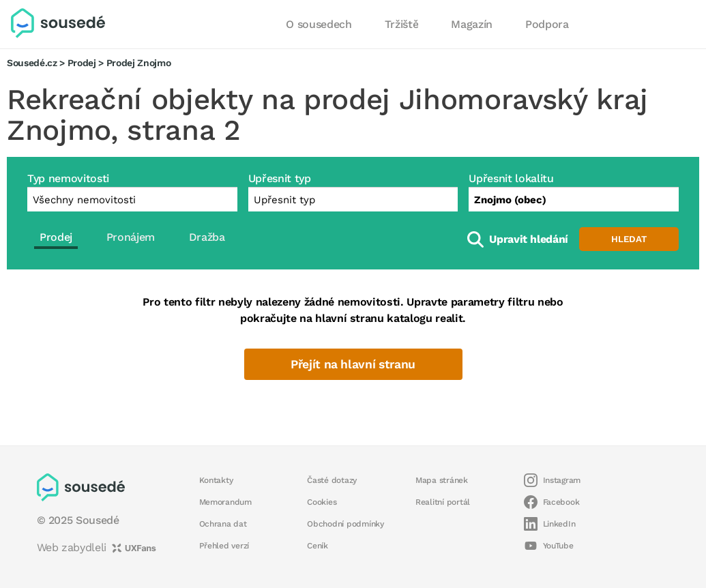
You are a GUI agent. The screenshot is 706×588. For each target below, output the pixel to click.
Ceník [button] (318, 546)
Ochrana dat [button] (223, 524)
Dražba (207, 237)
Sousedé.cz (32, 63)
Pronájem (131, 237)
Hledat (629, 239)
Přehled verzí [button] (224, 546)
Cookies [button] (322, 502)
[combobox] (574, 199)
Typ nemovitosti (68, 178)
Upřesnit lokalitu (511, 178)
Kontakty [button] (216, 480)
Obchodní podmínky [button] (345, 524)
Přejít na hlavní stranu (353, 364)
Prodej (82, 63)
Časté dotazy (332, 480)
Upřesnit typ (280, 178)
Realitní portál (443, 502)
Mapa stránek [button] (442, 480)
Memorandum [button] (225, 502)
